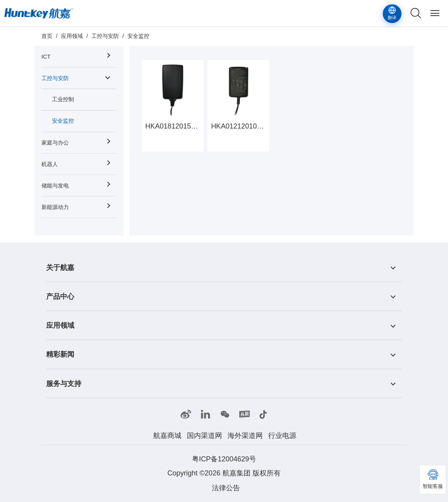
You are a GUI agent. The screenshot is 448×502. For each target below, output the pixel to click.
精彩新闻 (60, 355)
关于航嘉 (60, 268)
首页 (47, 36)
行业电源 (282, 436)
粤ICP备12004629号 (224, 459)
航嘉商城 (167, 436)
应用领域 (72, 36)
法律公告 (226, 488)
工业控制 (63, 99)
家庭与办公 (55, 143)
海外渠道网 (245, 436)
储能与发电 (55, 186)
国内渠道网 (204, 436)
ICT (46, 57)
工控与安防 (105, 36)
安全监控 (138, 36)
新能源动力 (55, 207)
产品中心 (60, 297)
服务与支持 (64, 384)
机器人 (50, 164)
